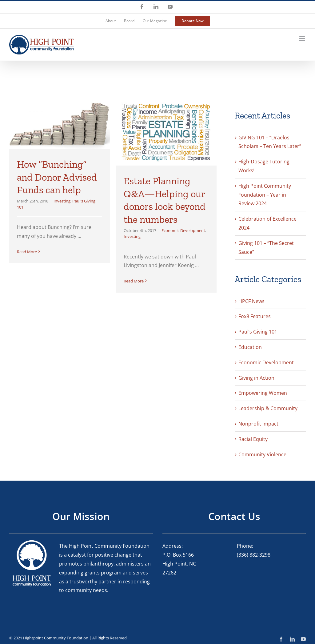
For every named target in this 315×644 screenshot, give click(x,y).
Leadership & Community (268, 408)
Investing (62, 201)
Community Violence (262, 454)
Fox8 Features (255, 316)
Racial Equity (253, 439)
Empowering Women (263, 393)
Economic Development (183, 230)
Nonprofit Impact (258, 424)
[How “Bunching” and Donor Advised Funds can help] (60, 124)
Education (250, 347)
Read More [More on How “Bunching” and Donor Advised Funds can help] (27, 252)
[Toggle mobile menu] (303, 39)
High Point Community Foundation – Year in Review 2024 (265, 195)
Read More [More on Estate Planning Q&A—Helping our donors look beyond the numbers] (134, 281)
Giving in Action (256, 378)
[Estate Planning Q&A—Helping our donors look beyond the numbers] (166, 132)
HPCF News (251, 301)
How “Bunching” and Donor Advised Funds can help (57, 177)
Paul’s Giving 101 (258, 332)
